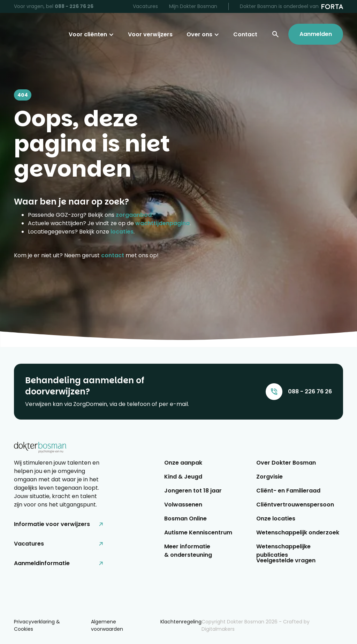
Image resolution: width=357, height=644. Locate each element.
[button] (91, 35)
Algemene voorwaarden (107, 625)
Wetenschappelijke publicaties (283, 549)
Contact (245, 34)
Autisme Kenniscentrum (198, 532)
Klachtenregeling (181, 622)
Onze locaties (276, 519)
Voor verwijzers (150, 34)
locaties (122, 232)
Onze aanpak (183, 463)
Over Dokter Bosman (286, 463)
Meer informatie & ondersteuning (188, 549)
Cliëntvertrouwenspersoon (295, 505)
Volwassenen (183, 505)
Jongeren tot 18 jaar (193, 491)
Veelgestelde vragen (286, 560)
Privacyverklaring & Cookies (37, 625)
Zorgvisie (269, 477)
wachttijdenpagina (162, 223)
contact (113, 255)
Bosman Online (185, 519)
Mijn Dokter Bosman (193, 6)
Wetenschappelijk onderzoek (298, 532)
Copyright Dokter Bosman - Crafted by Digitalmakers (256, 625)
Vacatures (145, 6)
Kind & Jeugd (183, 477)
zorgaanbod (134, 215)
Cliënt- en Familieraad (288, 491)
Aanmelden (316, 34)
